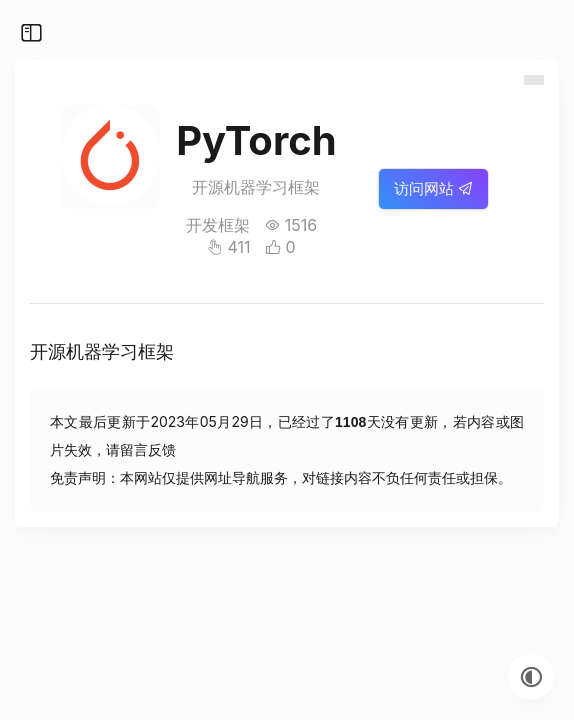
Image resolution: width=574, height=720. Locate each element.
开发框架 (218, 225)
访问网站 (433, 188)
